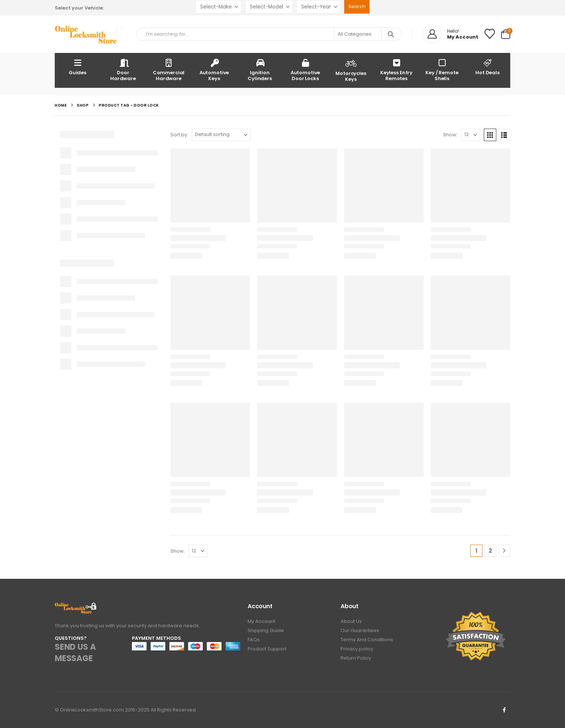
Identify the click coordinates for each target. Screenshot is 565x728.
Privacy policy (357, 649)
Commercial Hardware (169, 70)
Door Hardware (123, 70)
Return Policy (356, 658)
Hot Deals (487, 67)
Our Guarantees (360, 630)
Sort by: (179, 135)
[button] (490, 135)
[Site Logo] (90, 34)
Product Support (267, 649)
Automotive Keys (214, 70)
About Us (351, 621)
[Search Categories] (358, 34)
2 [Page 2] (490, 551)
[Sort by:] (221, 135)
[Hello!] (450, 34)
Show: (450, 135)
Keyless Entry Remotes (396, 70)
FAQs (254, 640)
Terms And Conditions (367, 640)
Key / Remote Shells (442, 70)
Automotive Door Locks (305, 70)
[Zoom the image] (76, 607)
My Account (261, 621)
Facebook (504, 710)
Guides (78, 67)
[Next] (504, 551)
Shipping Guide (266, 630)
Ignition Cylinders (260, 70)
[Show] (471, 135)
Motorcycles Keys (351, 70)
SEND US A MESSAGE (75, 653)
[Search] (391, 34)
